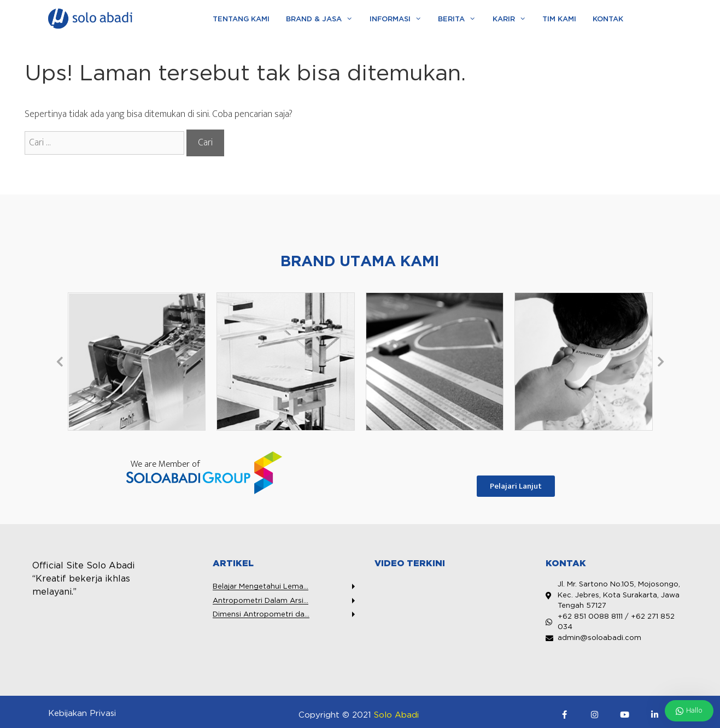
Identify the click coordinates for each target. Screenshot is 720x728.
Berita (461, 20)
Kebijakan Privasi (82, 714)
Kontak (608, 19)
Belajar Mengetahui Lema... (261, 587)
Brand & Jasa (323, 20)
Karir (513, 20)
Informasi (400, 20)
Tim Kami (559, 19)
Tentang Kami (241, 19)
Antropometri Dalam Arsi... (261, 601)
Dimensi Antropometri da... (261, 615)
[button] (60, 361)
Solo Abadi (396, 715)
